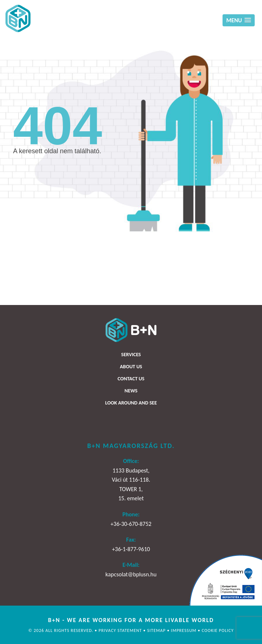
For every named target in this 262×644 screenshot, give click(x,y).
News (131, 391)
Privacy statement (121, 630)
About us (131, 367)
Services (131, 355)
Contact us (131, 379)
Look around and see (131, 403)
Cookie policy (218, 630)
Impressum (184, 630)
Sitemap (157, 630)
